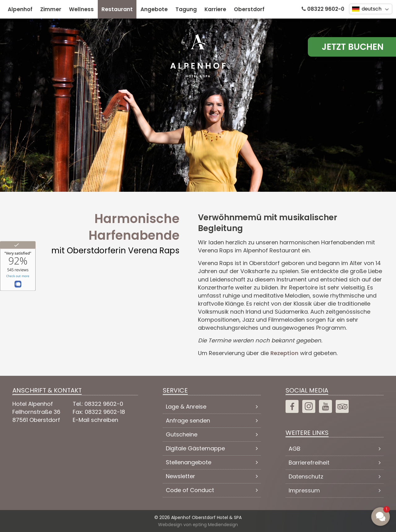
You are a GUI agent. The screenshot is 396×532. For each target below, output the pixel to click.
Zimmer (51, 9)
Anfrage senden (188, 420)
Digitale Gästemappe (195, 448)
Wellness (81, 9)
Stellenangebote (189, 462)
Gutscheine (182, 434)
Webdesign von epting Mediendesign (198, 524)
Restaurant (117, 9)
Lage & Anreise (186, 407)
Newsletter (181, 476)
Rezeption (284, 353)
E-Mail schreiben (95, 420)
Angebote (154, 9)
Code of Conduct (190, 490)
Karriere (215, 9)
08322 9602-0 (326, 9)
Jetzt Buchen (353, 47)
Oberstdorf (249, 9)
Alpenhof (20, 9)
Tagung (186, 9)
